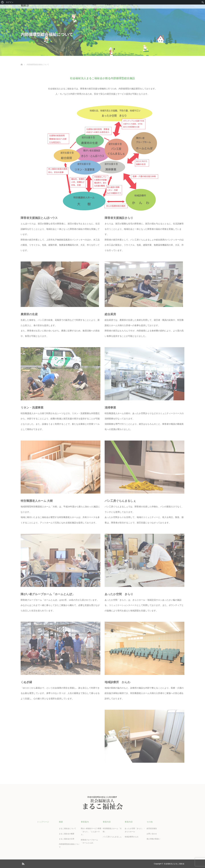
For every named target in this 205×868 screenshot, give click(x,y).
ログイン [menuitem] (10, 2)
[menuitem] (2, 2)
